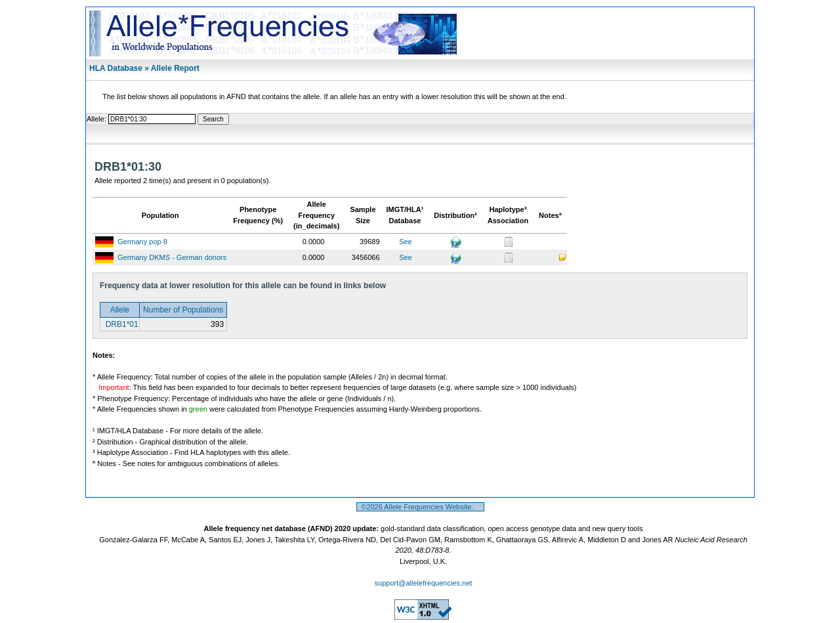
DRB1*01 (120, 324)
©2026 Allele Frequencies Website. (420, 507)
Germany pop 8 (142, 242)
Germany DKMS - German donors (172, 257)
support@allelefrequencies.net (424, 583)
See (406, 242)
